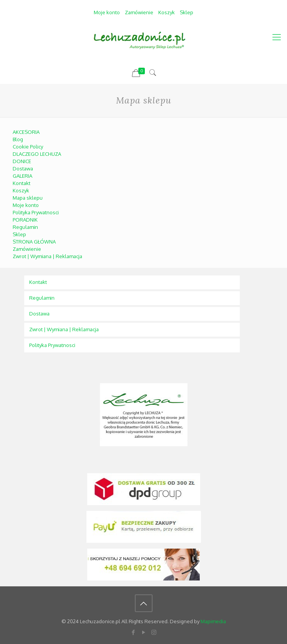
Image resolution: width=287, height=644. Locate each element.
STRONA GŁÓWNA (34, 242)
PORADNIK (25, 220)
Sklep (187, 12)
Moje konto (107, 12)
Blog (18, 139)
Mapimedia (213, 621)
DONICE (22, 161)
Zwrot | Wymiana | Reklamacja (47, 256)
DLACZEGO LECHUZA (37, 154)
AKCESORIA (26, 132)
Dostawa (23, 169)
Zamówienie (139, 12)
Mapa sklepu (28, 198)
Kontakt (22, 183)
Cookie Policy (28, 147)
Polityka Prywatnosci (36, 212)
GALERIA (22, 176)
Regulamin (25, 227)
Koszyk (167, 12)
